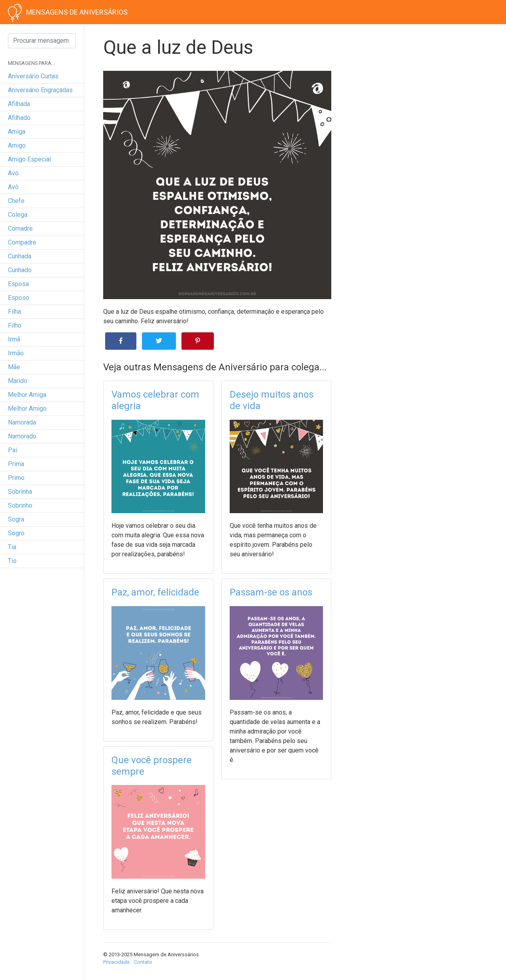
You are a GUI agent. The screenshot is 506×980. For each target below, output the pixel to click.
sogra (16, 519)
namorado (22, 436)
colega (18, 215)
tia (12, 547)
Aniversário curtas (33, 76)
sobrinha (20, 492)
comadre (20, 228)
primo (16, 478)
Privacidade (116, 962)
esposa (18, 284)
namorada (22, 422)
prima (16, 464)
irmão (16, 353)
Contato (143, 962)
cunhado (20, 270)
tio (12, 561)
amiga (17, 132)
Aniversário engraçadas (40, 90)
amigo (17, 145)
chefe (16, 201)
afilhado (19, 118)
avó (13, 173)
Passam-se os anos (271, 592)
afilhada (19, 104)
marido (18, 381)
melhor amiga (27, 395)
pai (12, 450)
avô (13, 187)
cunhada (20, 256)
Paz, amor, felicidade (155, 592)
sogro (16, 533)
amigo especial (29, 159)
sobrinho (20, 505)
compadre (22, 242)
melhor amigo (27, 408)
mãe (14, 367)
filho (15, 325)
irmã (14, 339)
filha (14, 312)
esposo (19, 298)
